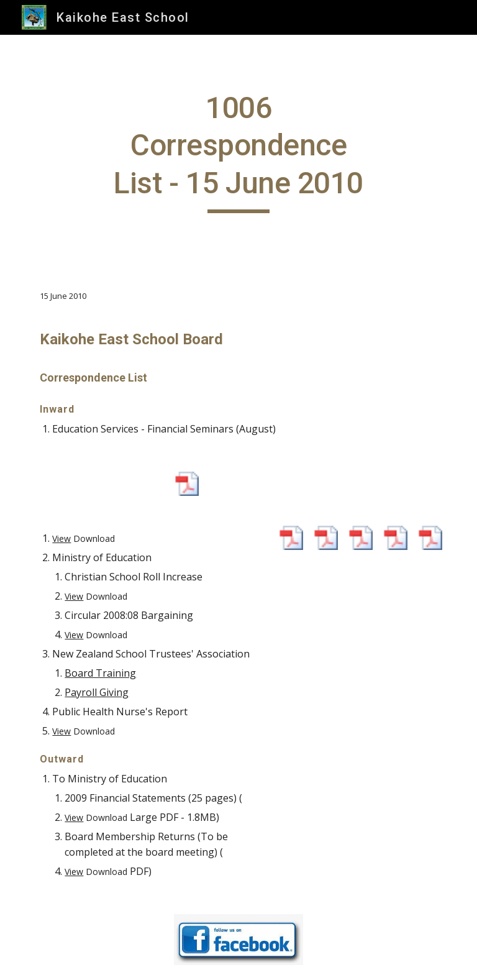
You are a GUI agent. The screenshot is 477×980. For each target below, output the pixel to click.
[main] (238, 151)
